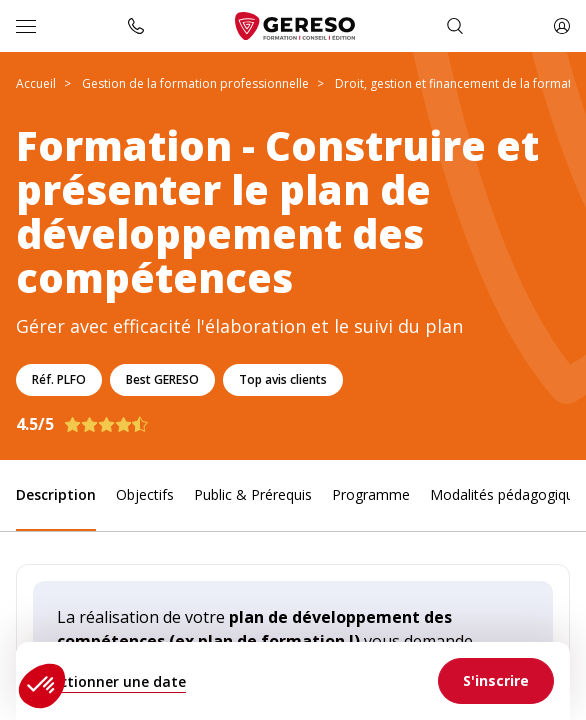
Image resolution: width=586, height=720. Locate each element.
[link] (496, 681)
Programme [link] (371, 494)
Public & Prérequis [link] (253, 494)
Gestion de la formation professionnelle (195, 83)
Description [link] (56, 494)
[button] (42, 686)
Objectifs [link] (145, 494)
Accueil (36, 83)
